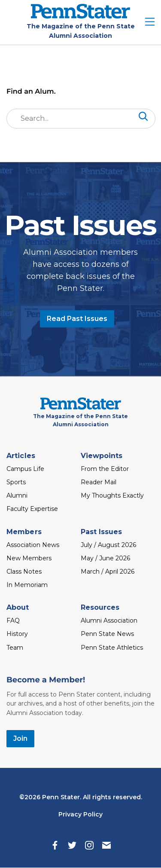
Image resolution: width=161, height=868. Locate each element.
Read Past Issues (77, 319)
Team (15, 648)
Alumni (17, 495)
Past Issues (102, 532)
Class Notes (24, 572)
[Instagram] (89, 845)
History (17, 634)
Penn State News (107, 634)
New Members (29, 558)
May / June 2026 (105, 558)
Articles (21, 456)
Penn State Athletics (112, 648)
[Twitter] (72, 845)
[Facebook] (55, 845)
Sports (16, 482)
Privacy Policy (80, 814)
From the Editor (105, 469)
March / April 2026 (108, 572)
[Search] (143, 118)
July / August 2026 (108, 545)
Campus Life (25, 469)
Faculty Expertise (32, 509)
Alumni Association (109, 620)
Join (20, 738)
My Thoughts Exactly (112, 495)
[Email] (106, 845)
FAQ (13, 620)
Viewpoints (102, 456)
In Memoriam (27, 585)
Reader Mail (99, 482)
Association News (33, 545)
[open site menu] (150, 23)
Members (24, 532)
